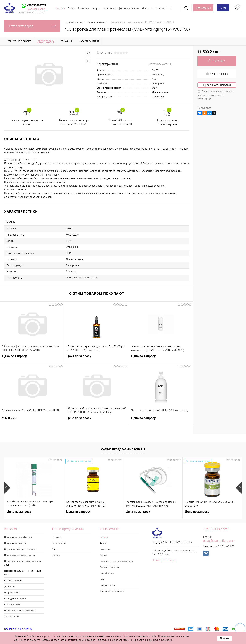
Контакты (83, 8)
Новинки (57, 537)
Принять (225, 638)
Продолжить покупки (217, 85)
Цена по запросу (32, 358)
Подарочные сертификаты (18, 537)
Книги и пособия (13, 604)
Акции (71, 8)
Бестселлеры (59, 543)
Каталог (60, 8)
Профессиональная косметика (20, 610)
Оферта (96, 8)
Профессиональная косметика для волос (23, 573)
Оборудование (12, 592)
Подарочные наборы (15, 543)
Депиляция (10, 586)
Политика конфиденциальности (121, 8)
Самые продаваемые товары (123, 449)
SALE (55, 549)
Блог (102, 579)
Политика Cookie (163, 640)
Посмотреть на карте (164, 560)
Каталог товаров (32, 26)
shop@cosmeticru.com (219, 541)
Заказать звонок (37, 9)
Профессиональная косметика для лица (23, 563)
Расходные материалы (16, 598)
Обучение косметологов (113, 591)
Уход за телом (12, 616)
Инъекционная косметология (20, 555)
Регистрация (203, 8)
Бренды (56, 555)
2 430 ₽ (32, 420)
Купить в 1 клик (217, 74)
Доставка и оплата (153, 8)
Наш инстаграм (108, 585)
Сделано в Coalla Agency (18, 629)
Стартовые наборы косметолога (21, 549)
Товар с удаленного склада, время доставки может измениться (215, 95)
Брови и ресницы (13, 580)
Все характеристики (159, 64)
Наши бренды (107, 573)
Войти (223, 8)
